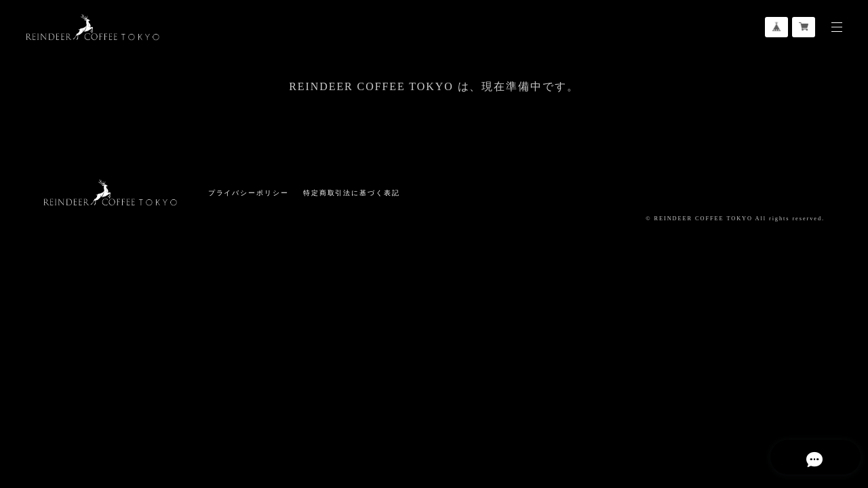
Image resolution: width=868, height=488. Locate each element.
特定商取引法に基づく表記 (352, 193)
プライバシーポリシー (249, 193)
